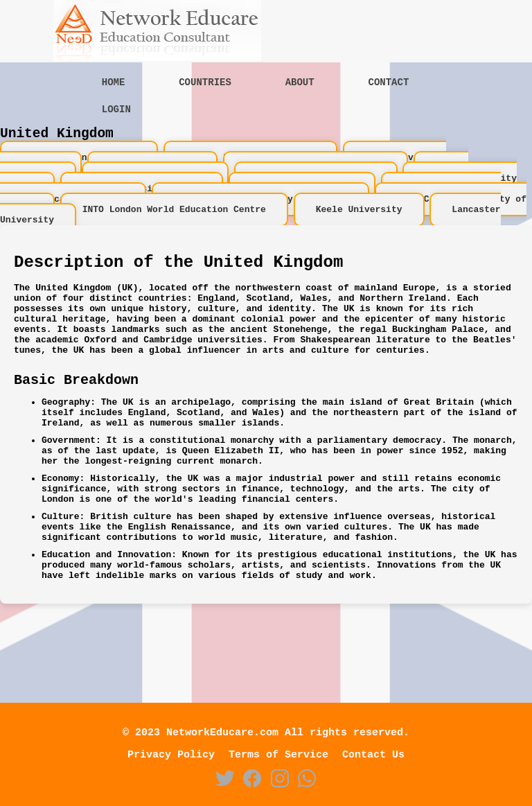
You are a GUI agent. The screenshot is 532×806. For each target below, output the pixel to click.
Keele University (359, 229)
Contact (388, 84)
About (300, 84)
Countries (205, 84)
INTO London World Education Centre (174, 229)
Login (116, 113)
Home (114, 84)
